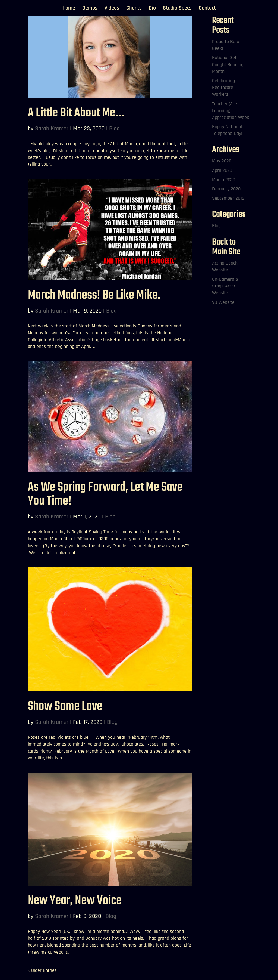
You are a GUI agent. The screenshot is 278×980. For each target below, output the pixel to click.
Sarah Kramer (52, 129)
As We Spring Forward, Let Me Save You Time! (105, 494)
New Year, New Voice (75, 901)
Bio (152, 9)
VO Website (223, 302)
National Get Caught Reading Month (228, 64)
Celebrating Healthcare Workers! (223, 87)
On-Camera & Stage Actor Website (225, 286)
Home (69, 9)
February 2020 (226, 189)
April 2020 (222, 170)
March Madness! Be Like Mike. (94, 295)
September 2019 (228, 198)
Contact (207, 9)
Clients (134, 9)
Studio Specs (177, 9)
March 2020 (224, 180)
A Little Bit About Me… (76, 113)
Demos (90, 9)
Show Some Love (65, 707)
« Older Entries (42, 970)
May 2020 (222, 161)
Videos (112, 9)
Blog (114, 129)
